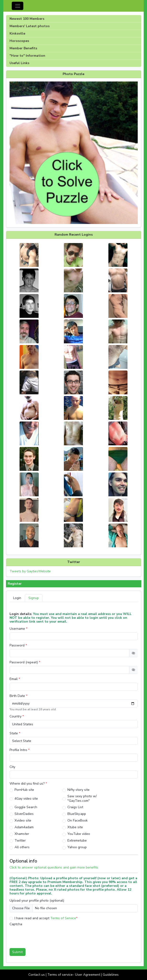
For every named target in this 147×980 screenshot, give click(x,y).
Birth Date (18, 696)
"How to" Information (27, 56)
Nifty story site (79, 790)
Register (15, 584)
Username (18, 629)
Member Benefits (23, 48)
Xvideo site (23, 820)
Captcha (16, 924)
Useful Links (19, 63)
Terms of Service (63, 918)
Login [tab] (17, 598)
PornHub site (24, 790)
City (12, 767)
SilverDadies (24, 814)
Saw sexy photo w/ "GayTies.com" (82, 798)
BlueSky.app (77, 814)
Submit (17, 952)
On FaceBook (78, 820)
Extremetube (77, 840)
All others (22, 847)
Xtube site (75, 827)
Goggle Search (26, 807)
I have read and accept (46, 918)
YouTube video (79, 834)
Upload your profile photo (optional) (37, 901)
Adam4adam (24, 827)
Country (17, 716)
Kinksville (17, 33)
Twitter (20, 840)
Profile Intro (20, 750)
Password (18, 645)
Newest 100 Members (27, 19)
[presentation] (46, 935)
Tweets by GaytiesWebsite (30, 571)
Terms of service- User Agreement (74, 975)
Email (15, 679)
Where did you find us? (28, 784)
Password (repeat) (25, 662)
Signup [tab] (34, 598)
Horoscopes (19, 41)
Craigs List (75, 807)
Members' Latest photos (30, 26)
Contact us (37, 975)
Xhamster (22, 834)
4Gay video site (26, 799)
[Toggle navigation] (18, 6)
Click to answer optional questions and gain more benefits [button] (54, 867)
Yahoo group (77, 847)
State (15, 733)
